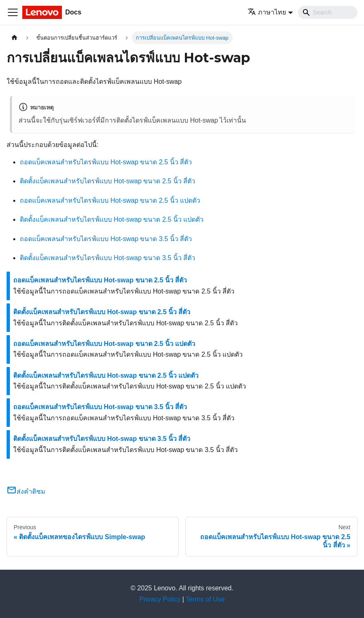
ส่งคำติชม (26, 491)
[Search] (328, 12)
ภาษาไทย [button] (267, 12)
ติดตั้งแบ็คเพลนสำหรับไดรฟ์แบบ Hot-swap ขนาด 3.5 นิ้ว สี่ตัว (108, 258)
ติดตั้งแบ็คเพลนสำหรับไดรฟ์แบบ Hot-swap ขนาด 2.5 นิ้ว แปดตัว (112, 219)
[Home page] (14, 38)
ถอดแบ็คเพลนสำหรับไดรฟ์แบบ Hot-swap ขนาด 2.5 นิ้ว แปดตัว (110, 200)
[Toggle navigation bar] (13, 12)
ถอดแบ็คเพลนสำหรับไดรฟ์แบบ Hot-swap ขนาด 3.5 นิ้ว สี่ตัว (106, 239)
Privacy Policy (160, 599)
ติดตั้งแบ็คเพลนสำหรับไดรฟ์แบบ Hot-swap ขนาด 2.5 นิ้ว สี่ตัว (108, 181)
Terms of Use (205, 599)
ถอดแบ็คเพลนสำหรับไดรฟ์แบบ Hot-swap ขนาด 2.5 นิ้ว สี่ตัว (106, 162)
